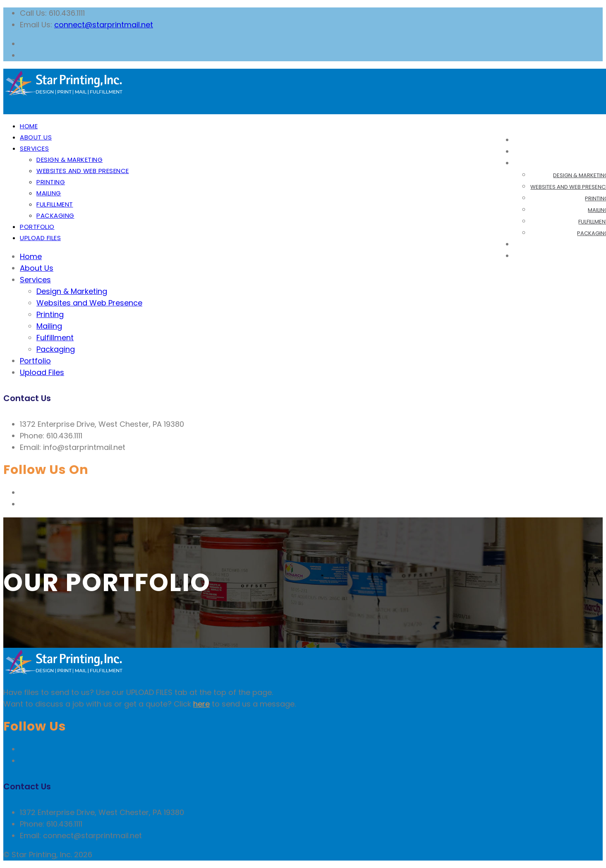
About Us (36, 137)
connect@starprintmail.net (104, 25)
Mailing (49, 193)
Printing (51, 182)
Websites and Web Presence (83, 171)
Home (29, 126)
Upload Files (40, 238)
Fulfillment (55, 204)
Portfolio (37, 227)
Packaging (55, 215)
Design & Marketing (69, 160)
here (201, 704)
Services (34, 148)
